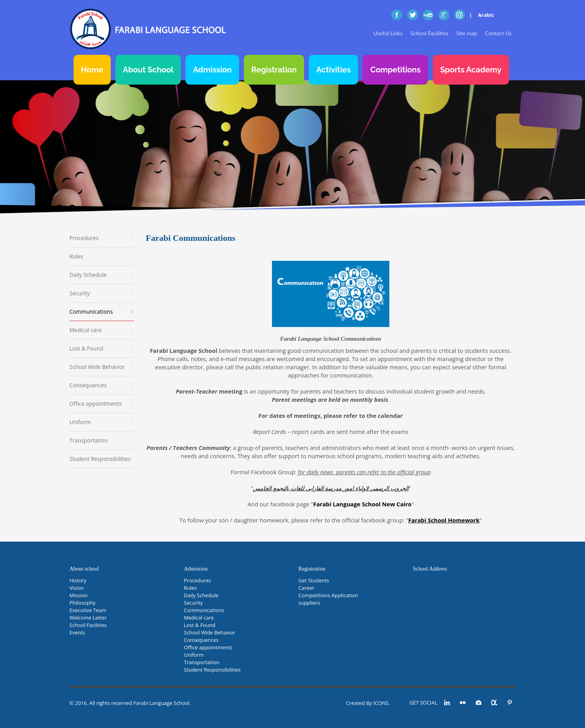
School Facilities (429, 33)
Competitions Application (328, 595)
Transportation (202, 662)
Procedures (197, 580)
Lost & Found (200, 625)
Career (307, 588)
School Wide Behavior (210, 632)
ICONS (381, 703)
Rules (190, 588)
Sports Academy (471, 70)
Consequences (201, 640)
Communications (204, 610)
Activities (333, 70)
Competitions (395, 70)
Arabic (486, 15)
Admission (212, 70)
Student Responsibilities (212, 670)
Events (77, 632)
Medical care (199, 618)
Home (92, 70)
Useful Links (388, 33)
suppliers (309, 603)
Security (193, 603)
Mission (79, 595)
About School (148, 70)
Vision (77, 588)
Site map (467, 33)
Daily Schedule (201, 595)
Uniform (194, 655)
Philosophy (83, 603)
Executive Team (88, 610)
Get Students (314, 580)
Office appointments (208, 647)
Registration (274, 70)
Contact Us (498, 33)
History (78, 580)
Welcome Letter (88, 618)
